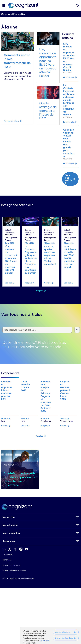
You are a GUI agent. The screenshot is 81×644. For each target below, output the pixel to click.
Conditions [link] (7, 574)
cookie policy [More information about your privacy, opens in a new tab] (45, 640)
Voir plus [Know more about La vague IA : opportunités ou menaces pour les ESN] (5, 440)
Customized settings (64, 638)
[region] (51, 636)
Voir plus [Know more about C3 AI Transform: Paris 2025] (24, 440)
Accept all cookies (63, 632)
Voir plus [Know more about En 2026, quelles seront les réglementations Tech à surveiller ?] (48, 289)
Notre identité (10, 540)
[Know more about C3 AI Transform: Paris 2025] (25, 407)
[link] (23, 5)
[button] (4, 5)
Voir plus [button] (39, 297)
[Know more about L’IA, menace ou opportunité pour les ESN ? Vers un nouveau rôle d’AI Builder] (68, 57)
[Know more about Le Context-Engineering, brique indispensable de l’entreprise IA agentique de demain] (68, 101)
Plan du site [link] (7, 569)
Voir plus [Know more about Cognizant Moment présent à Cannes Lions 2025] (64, 440)
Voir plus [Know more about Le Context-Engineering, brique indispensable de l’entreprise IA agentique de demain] (28, 289)
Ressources (9, 556)
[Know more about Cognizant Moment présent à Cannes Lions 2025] (64, 407)
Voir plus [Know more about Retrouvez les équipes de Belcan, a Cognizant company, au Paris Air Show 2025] (44, 440)
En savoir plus (11, 121)
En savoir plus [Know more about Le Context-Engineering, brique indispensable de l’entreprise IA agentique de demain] (69, 125)
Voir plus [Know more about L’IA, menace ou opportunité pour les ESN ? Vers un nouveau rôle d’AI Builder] (9, 289)
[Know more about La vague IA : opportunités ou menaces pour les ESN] (6, 407)
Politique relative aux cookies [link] (14, 585)
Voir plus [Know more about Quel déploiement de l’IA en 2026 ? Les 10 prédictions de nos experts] (68, 289)
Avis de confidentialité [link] (11, 580)
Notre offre (9, 532)
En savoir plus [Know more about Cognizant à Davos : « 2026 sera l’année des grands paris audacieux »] (69, 169)
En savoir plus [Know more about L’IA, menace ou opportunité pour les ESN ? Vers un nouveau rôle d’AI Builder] (69, 77)
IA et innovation (11, 548)
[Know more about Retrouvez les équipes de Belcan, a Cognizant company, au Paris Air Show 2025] (45, 407)
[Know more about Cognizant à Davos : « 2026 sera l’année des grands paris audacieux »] (68, 147)
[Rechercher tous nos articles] (37, 336)
